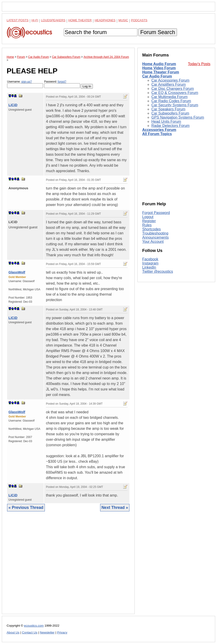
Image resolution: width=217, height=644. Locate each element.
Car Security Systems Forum (175, 105)
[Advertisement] (68, 566)
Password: (62, 84)
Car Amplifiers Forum (169, 84)
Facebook (150, 259)
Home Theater (80, 20)
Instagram (150, 263)
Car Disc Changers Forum (173, 89)
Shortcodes (151, 229)
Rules (147, 225)
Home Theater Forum (161, 72)
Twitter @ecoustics (158, 271)
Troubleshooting (155, 233)
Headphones (105, 20)
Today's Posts (199, 64)
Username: (25, 84)
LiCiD (13, 105)
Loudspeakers (53, 20)
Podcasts (139, 20)
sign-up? (27, 82)
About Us (13, 632)
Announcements (155, 237)
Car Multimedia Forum (169, 97)
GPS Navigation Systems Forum (178, 117)
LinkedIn (149, 267)
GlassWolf (17, 272)
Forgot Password (156, 213)
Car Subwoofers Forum (170, 113)
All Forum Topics (157, 134)
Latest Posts (18, 20)
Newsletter (47, 632)
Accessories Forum (159, 130)
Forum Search (158, 32)
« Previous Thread (26, 508)
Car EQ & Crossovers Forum (175, 93)
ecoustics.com (34, 626)
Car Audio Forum (157, 76)
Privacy (62, 632)
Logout (148, 217)
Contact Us (30, 632)
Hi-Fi (35, 20)
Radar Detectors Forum (170, 126)
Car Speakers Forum (168, 109)
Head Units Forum (166, 122)
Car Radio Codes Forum (171, 101)
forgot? (62, 82)
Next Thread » (115, 508)
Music (123, 20)
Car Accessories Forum (170, 80)
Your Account (153, 242)
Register (149, 221)
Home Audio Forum (159, 64)
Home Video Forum (159, 68)
